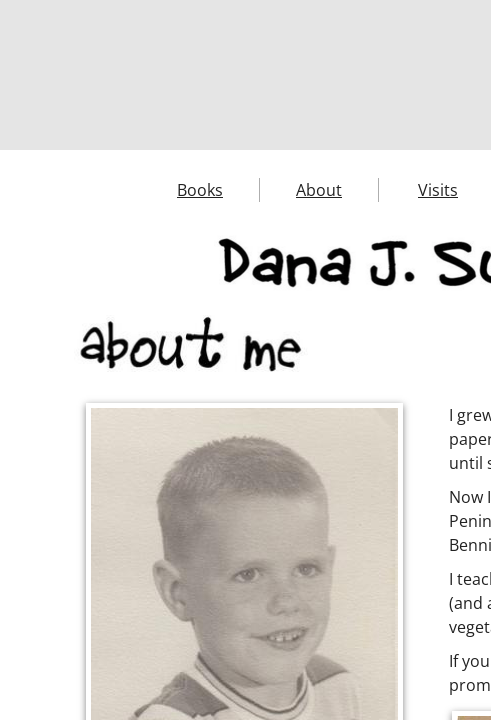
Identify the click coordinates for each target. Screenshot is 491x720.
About (319, 190)
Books (200, 190)
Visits (438, 190)
